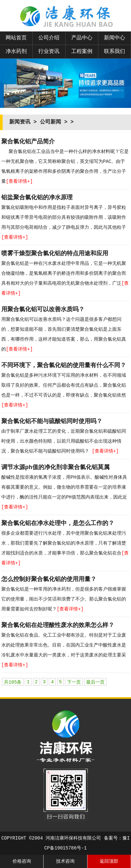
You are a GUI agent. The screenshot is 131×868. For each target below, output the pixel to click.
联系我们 (115, 52)
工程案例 (82, 52)
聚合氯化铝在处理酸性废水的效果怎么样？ (58, 625)
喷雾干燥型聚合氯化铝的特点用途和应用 (55, 254)
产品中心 (82, 38)
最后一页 (95, 682)
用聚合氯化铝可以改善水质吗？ (43, 310)
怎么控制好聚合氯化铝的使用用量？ (49, 579)
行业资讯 (49, 52)
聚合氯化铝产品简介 (28, 142)
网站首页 (16, 38)
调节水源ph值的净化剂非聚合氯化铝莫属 (55, 467)
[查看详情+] (19, 181)
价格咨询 (22, 861)
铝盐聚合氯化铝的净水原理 (37, 198)
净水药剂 (16, 52)
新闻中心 (115, 38)
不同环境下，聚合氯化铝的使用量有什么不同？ (64, 365)
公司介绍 (49, 38)
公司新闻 (50, 122)
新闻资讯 (20, 122)
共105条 (13, 682)
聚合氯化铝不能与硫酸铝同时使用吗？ (52, 421)
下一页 (74, 682)
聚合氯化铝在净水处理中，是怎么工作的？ (58, 523)
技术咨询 (65, 861)
